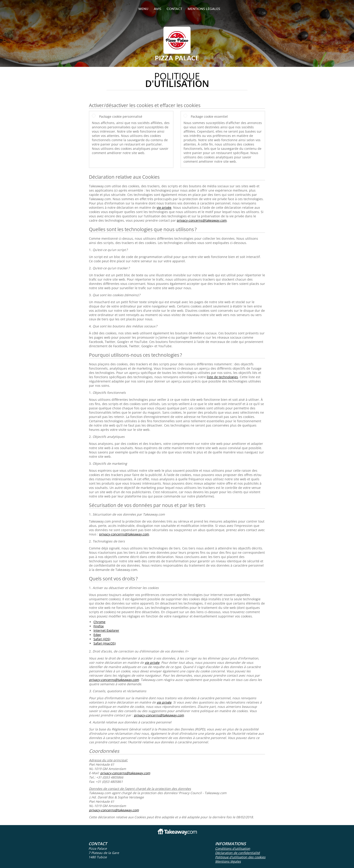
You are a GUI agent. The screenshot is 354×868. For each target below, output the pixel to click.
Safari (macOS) (105, 643)
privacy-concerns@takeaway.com (202, 220)
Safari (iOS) (102, 639)
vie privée (164, 208)
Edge (97, 635)
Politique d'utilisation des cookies (240, 857)
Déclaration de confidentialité (238, 853)
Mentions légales (204, 9)
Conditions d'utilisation (233, 848)
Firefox (99, 626)
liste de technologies (222, 377)
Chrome (99, 622)
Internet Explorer (106, 630)
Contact (174, 9)
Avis (157, 9)
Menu (143, 9)
